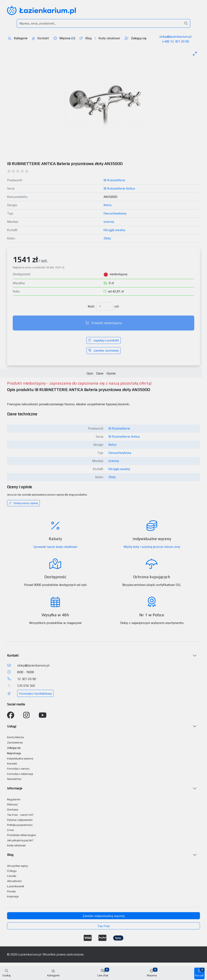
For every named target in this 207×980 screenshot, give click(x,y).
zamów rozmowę (103, 350)
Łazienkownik (16, 886)
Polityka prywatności (20, 825)
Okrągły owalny (114, 230)
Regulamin (14, 799)
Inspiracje (13, 896)
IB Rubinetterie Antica (119, 188)
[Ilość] (105, 306)
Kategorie (18, 38)
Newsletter (14, 779)
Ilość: (91, 306)
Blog (86, 38)
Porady (11, 891)
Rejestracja (14, 753)
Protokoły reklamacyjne (22, 835)
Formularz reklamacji (20, 774)
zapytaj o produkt (103, 340)
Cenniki (12, 876)
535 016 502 (26, 686)
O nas (11, 830)
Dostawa (13, 809)
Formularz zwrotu (18, 769)
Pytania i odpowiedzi (20, 820)
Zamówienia (15, 742)
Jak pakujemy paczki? (20, 840)
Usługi (12, 726)
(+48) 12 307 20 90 (175, 41)
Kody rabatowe (107, 38)
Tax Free (103, 926)
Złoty (107, 238)
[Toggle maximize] (195, 54)
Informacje (15, 788)
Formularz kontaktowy (35, 694)
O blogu (12, 871)
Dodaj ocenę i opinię (23, 503)
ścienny (109, 222)
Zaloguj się (136, 38)
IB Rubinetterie (114, 180)
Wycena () (64, 38)
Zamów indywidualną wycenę (104, 916)
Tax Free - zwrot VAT (20, 815)
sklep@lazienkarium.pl (175, 37)
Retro (108, 205)
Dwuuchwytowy (115, 213)
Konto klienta (15, 737)
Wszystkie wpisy (17, 866)
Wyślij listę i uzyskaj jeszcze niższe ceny (152, 547)
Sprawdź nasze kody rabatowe (55, 547)
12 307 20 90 (27, 679)
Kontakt (40, 38)
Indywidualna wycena (20, 758)
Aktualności (14, 881)
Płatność (13, 804)
